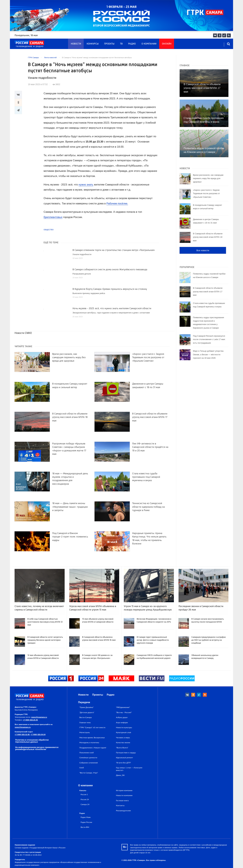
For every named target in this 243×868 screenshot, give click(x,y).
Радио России (86, 822)
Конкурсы (93, 44)
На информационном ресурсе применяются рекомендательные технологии (37, 748)
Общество (49, 230)
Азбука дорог (122, 717)
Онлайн (167, 44)
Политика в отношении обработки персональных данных (32, 741)
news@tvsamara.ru (39, 717)
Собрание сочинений (88, 763)
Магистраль (85, 732)
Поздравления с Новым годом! (93, 748)
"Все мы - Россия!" (124, 712)
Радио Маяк (86, 817)
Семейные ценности (88, 758)
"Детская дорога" (87, 712)
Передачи (84, 702)
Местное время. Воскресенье (92, 738)
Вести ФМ (85, 827)
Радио (132, 44)
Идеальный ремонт (125, 758)
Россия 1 (84, 794)
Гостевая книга (122, 800)
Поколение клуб (86, 753)
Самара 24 (85, 804)
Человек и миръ (123, 738)
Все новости (203, 250)
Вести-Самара (85, 717)
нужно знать (86, 185)
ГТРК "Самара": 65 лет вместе (92, 727)
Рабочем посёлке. (117, 204)
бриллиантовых (53, 217)
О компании (149, 44)
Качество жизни (123, 742)
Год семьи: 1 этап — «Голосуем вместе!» (129, 769)
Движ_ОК (120, 775)
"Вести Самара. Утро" (89, 773)
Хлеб (82, 768)
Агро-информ (122, 722)
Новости (76, 44)
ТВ (121, 44)
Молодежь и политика (89, 742)
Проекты (109, 44)
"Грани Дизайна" (86, 707)
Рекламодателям (123, 811)
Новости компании (124, 795)
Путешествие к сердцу (126, 753)
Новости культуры (124, 727)
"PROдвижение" (123, 707)
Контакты (120, 805)
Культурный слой (124, 732)
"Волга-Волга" (122, 748)
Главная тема (85, 722)
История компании (124, 790)
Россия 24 (85, 799)
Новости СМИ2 (23, 333)
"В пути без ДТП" (124, 763)
